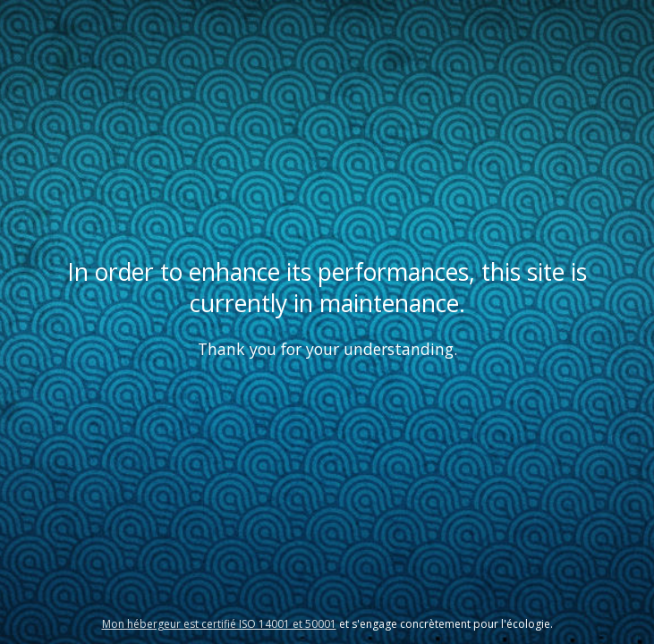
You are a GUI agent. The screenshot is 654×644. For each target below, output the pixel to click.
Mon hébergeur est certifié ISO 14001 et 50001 (219, 624)
